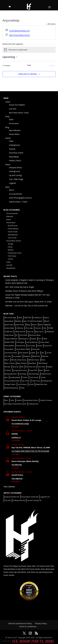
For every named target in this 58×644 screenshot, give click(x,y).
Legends (12, 183)
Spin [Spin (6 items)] (6, 377)
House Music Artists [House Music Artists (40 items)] (30, 497)
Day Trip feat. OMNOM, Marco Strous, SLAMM (31, 448)
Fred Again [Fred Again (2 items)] (20, 342)
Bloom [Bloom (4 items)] (34, 325)
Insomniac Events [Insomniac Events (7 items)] (11, 353)
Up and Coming (15, 175)
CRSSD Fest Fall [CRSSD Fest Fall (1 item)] (20, 332)
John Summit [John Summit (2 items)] (24, 353)
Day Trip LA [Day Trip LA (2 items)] (40, 332)
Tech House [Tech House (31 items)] (34, 377)
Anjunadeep (14, 157)
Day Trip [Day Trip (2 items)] (30, 332)
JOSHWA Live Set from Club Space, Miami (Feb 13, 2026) (28, 302)
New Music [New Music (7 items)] (32, 363)
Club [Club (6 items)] (45, 328)
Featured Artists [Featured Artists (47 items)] (12, 497)
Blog (7, 127)
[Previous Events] (6, 66)
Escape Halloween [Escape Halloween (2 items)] (11, 339)
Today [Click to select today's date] (29, 65)
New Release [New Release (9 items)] (43, 363)
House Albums (13, 229)
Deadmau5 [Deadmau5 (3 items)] (50, 332)
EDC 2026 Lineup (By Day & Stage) (20, 287)
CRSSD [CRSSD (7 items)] (51, 328)
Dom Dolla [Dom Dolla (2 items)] (23, 335)
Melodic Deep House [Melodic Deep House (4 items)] (19, 360)
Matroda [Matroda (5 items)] (45, 356)
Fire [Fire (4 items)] (40, 339)
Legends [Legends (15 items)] (45, 497)
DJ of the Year (13, 226)
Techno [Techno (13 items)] (43, 377)
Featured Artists (15, 168)
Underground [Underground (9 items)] (19, 500)
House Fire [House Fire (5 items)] (48, 346)
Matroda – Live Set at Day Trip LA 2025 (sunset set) (27, 306)
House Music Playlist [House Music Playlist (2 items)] (23, 349)
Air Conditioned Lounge (20, 424)
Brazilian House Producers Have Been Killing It (24, 291)
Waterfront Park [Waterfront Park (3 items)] (41, 384)
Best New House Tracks (19, 113)
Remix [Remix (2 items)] (47, 370)
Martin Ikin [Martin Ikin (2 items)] (36, 356)
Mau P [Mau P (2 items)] (7, 360)
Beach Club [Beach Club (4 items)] (9, 325)
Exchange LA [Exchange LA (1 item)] (24, 339)
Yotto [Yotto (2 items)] (23, 388)
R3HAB (15, 434)
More (8, 187)
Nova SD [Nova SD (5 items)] (16, 367)
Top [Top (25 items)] (8, 500)
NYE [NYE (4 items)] (22, 367)
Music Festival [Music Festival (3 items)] (22, 363)
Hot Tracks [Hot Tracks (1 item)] (31, 346)
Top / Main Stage (16, 179)
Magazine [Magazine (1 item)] (27, 356)
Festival (12, 149)
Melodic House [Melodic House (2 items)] (34, 360)
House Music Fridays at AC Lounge (26, 420)
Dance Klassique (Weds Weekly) (25, 461)
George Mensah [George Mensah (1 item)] (32, 342)
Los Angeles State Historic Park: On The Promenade (30, 451)
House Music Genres (14, 241)
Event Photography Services (20, 198)
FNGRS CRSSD (15, 161)
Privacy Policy (41, 623)
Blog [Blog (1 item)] (28, 325)
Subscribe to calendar (28, 74)
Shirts (11, 119)
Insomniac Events (16, 153)
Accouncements (16, 194)
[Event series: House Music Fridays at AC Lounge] (26, 417)
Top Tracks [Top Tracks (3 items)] (26, 381)
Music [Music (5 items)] (43, 360)
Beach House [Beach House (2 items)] (20, 325)
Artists (8, 165)
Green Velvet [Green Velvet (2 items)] (44, 342)
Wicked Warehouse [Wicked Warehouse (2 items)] (12, 388)
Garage (10, 244)
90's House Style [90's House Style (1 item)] (10, 318)
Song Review (11, 268)
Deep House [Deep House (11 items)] (9, 335)
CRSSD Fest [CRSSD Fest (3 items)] (9, 332)
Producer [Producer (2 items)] (8, 370)
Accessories (14, 123)
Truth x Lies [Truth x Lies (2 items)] (36, 381)
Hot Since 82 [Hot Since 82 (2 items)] (21, 346)
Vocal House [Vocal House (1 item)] (22, 384)
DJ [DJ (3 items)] (17, 335)
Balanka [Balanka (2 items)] (18, 321)
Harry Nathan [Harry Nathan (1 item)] (9, 346)
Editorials (10, 217)
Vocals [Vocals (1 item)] (31, 384)
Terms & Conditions (28, 626)
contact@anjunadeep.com (19, 31)
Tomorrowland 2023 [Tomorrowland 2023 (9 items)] (12, 381)
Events (8, 138)
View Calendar (9, 487)
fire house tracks (33, 569)
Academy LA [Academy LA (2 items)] (37, 318)
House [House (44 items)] (40, 346)
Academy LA (16, 437)
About (11, 190)
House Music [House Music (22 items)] (9, 349)
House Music (14, 134)
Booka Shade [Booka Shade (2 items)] (9, 328)
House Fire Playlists (17, 105)
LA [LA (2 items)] (38, 353)
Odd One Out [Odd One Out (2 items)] (31, 367)
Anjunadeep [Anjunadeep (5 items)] (9, 321)
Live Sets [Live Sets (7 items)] (8, 356)
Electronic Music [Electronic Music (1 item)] (35, 335)
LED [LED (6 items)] (43, 353)
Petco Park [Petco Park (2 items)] (41, 367)
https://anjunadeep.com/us (19, 35)
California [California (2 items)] (20, 328)
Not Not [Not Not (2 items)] (8, 367)
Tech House (12, 256)
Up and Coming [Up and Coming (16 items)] (34, 500)
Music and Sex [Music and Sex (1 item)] (10, 363)
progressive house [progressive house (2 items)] (20, 370)
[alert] (29, 50)
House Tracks (13, 232)
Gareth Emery (17, 475)
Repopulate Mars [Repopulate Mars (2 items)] (11, 374)
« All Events (51, 24)
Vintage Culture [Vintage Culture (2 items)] (10, 384)
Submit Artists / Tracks (18, 202)
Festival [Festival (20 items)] (33, 339)
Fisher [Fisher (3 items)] (45, 339)
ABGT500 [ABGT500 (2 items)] (27, 318)
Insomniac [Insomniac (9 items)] (36, 349)
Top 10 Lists (12, 238)
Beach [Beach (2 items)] (47, 321)
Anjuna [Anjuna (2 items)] (46, 318)
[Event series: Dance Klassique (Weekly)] (33, 458)
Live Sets (13, 109)
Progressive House (15, 253)
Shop (7, 116)
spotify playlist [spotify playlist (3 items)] (15, 377)
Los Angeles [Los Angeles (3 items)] (17, 356)
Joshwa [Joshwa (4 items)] (33, 353)
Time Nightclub (17, 479)
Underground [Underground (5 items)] (47, 381)
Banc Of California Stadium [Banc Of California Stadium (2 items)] (33, 321)
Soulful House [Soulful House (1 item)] (46, 374)
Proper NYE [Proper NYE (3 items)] (33, 370)
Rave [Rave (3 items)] (41, 370)
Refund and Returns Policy (20, 623)
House (10, 247)
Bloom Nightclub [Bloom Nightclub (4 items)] (45, 325)
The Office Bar (17, 465)
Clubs (11, 141)
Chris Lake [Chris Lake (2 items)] (29, 328)
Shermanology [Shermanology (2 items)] (34, 374)
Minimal (11, 250)
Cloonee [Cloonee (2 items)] (38, 328)
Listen (8, 102)
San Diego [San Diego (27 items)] (23, 374)
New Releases (15, 130)
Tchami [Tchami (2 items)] (25, 377)
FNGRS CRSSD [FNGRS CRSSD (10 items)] (9, 342)
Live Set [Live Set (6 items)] (49, 353)
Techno (10, 259)
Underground (14, 145)
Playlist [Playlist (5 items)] (50, 367)
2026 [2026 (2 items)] (20, 318)
